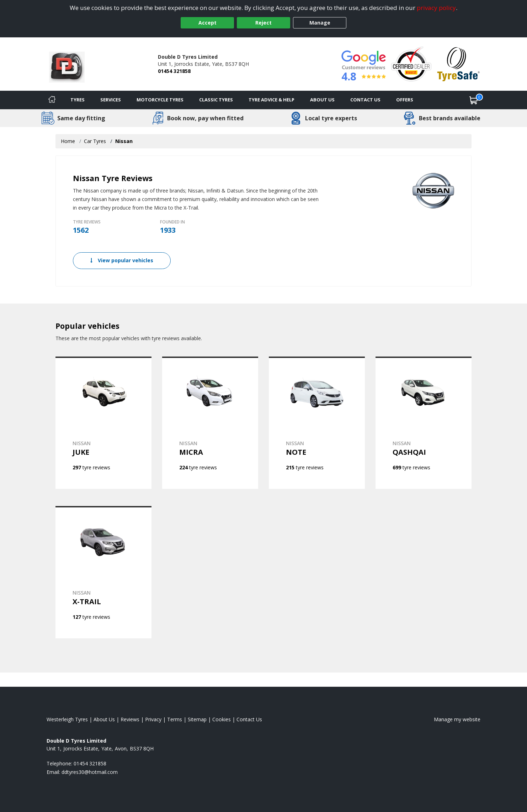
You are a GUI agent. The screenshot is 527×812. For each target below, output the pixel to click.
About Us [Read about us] (104, 719)
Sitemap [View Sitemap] (197, 719)
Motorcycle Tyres (160, 100)
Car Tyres (95, 141)
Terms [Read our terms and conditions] (175, 719)
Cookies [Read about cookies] (222, 719)
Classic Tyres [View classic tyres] (216, 100)
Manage (320, 23)
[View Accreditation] (411, 64)
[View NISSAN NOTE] (317, 423)
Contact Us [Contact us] (365, 100)
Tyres (78, 100)
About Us (322, 100)
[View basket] (474, 100)
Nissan (124, 141)
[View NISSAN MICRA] (210, 423)
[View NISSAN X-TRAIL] (103, 572)
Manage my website (457, 719)
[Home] (52, 100)
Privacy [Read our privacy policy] (153, 719)
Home (68, 141)
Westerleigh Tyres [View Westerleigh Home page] (67, 719)
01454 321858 (174, 71)
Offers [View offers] (405, 100)
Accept (207, 23)
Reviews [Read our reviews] (130, 719)
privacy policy (436, 8)
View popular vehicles (122, 260)
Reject (263, 23)
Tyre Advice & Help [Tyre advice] (272, 100)
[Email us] (90, 772)
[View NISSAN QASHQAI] (424, 423)
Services (111, 100)
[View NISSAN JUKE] (103, 423)
